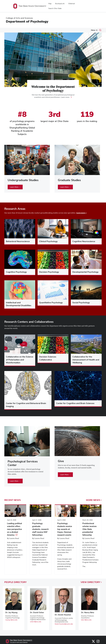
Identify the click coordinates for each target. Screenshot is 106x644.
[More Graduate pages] (36, 31)
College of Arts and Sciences (19, 18)
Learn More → (15, 191)
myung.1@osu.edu (11, 624)
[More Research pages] (48, 31)
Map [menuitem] (50, 4)
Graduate (32, 30)
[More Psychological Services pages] (69, 31)
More (94, 504)
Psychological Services (60, 30)
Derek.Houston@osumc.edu (64, 628)
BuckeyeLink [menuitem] (60, 4)
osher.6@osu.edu (36, 626)
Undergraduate (19, 30)
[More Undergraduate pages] (25, 31)
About (6, 30)
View (91, 586)
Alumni (75, 30)
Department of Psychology (27, 21)
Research (43, 30)
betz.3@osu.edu (86, 624)
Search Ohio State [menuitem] (55, 8)
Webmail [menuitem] (72, 4)
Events (93, 30)
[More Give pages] (87, 31)
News (6, 35)
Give (84, 30)
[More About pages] (9, 31)
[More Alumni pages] (79, 31)
